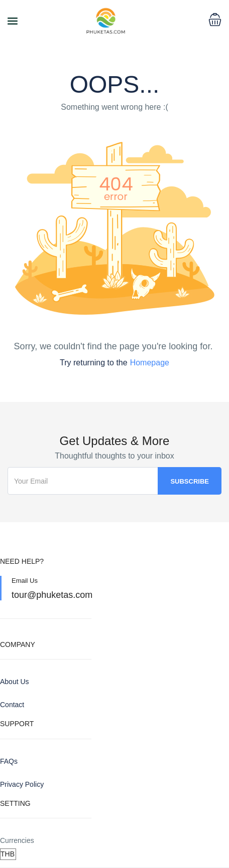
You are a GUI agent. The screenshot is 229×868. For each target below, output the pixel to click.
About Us (15, 682)
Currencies (17, 840)
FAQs (9, 761)
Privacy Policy (22, 784)
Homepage (150, 363)
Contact (12, 705)
